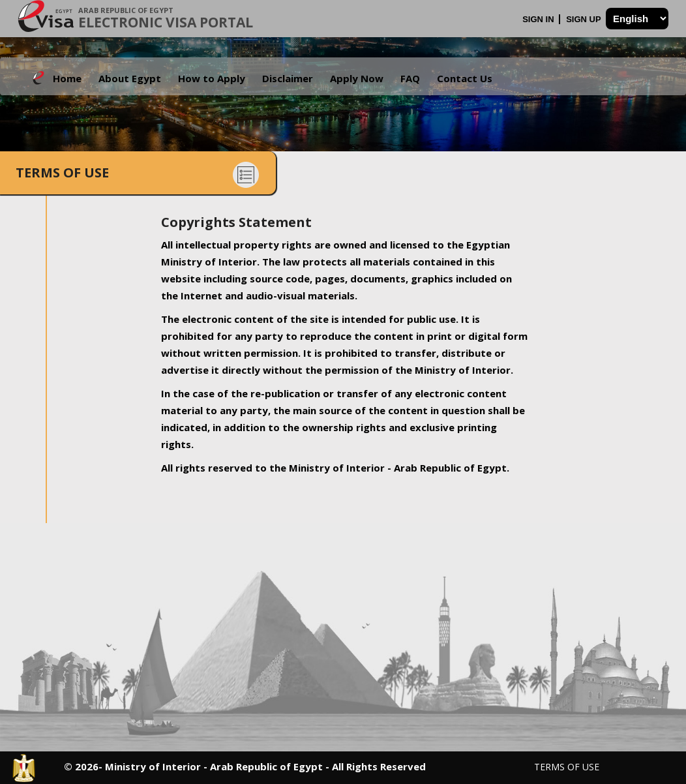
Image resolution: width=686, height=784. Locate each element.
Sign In (539, 19)
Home (67, 78)
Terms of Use (567, 767)
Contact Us (465, 78)
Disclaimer (288, 78)
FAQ (410, 78)
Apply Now (357, 78)
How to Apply (212, 78)
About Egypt (130, 78)
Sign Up (585, 19)
